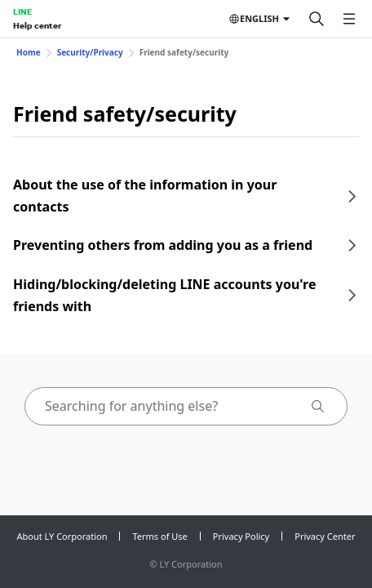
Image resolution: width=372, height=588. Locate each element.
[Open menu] (349, 19)
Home (29, 52)
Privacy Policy (241, 536)
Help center (37, 25)
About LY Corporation (62, 536)
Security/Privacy (90, 52)
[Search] (317, 19)
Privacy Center (325, 536)
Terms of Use (159, 536)
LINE (22, 11)
